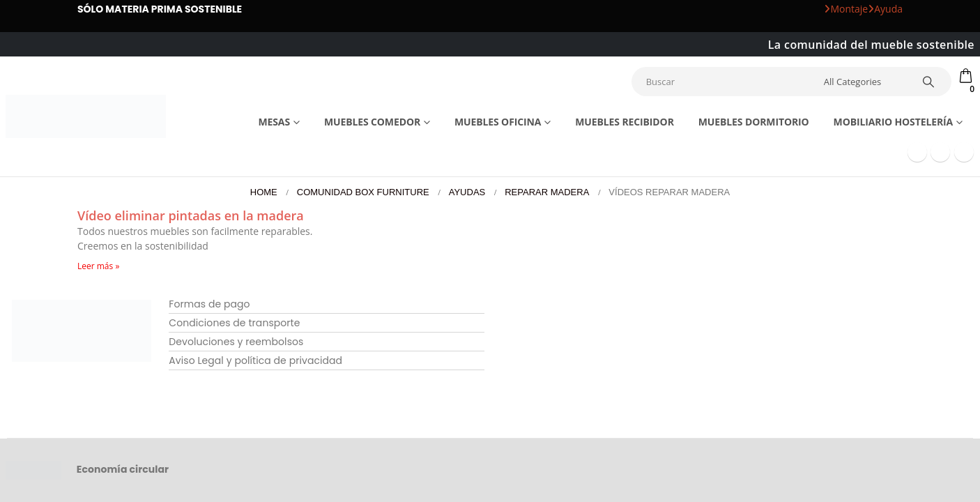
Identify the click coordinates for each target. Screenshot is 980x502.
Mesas (274, 122)
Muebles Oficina (498, 122)
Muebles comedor (372, 122)
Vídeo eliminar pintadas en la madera (191, 215)
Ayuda (885, 9)
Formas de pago (209, 304)
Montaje (846, 9)
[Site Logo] (86, 117)
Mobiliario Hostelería (894, 122)
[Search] (929, 82)
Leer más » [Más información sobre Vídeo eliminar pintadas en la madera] (98, 266)
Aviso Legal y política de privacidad (255, 360)
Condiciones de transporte (234, 323)
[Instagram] (964, 152)
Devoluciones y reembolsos (236, 342)
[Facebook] (917, 152)
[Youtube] (940, 152)
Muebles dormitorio (754, 122)
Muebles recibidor (625, 122)
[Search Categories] (864, 82)
